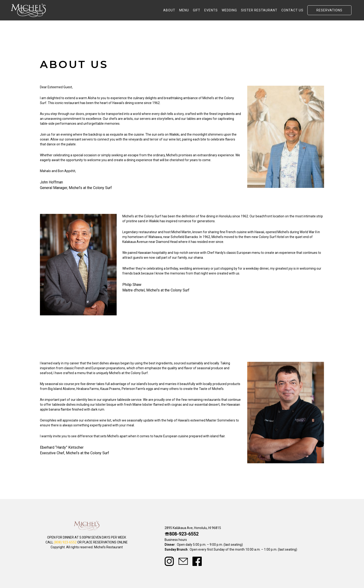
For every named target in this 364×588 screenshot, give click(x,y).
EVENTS (211, 10)
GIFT (197, 10)
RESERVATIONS (329, 10)
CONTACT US (292, 10)
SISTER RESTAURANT (259, 10)
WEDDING (229, 10)
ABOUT (169, 10)
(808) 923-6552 (65, 542)
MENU (184, 10)
